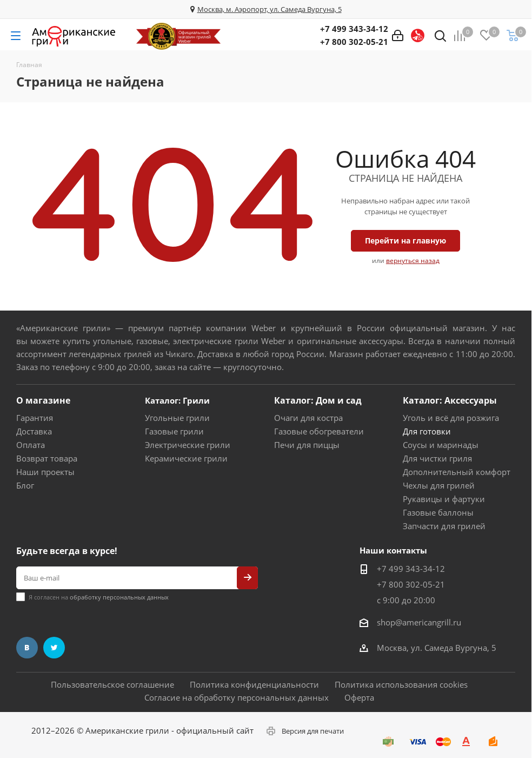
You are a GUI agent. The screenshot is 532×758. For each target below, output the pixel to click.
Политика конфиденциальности (254, 684)
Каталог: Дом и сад (318, 400)
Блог (25, 485)
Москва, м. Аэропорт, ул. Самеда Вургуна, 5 (270, 9)
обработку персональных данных (119, 597)
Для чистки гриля (437, 458)
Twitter (54, 648)
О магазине (43, 400)
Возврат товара (47, 458)
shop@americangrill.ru (419, 622)
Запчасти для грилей (444, 526)
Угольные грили (177, 418)
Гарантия (35, 418)
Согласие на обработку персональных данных (237, 697)
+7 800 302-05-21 (354, 42)
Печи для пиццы (307, 445)
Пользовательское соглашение (112, 684)
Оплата (31, 445)
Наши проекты (45, 472)
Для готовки (427, 431)
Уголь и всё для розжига (451, 418)
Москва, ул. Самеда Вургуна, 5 (437, 648)
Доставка (34, 431)
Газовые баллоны (438, 512)
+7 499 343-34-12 (354, 29)
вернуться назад (413, 261)
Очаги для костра (308, 418)
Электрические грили (188, 445)
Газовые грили (174, 431)
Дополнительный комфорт (457, 472)
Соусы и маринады (441, 445)
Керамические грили (186, 458)
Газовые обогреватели (319, 431)
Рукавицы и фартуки (444, 499)
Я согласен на (99, 597)
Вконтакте (27, 648)
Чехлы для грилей (439, 485)
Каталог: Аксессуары (450, 400)
